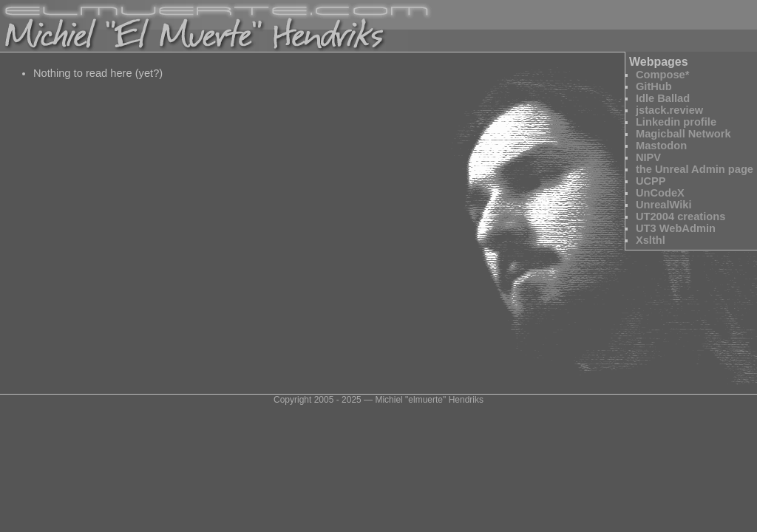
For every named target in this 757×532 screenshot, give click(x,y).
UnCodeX (660, 193)
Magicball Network (683, 134)
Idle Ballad (663, 98)
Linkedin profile (676, 122)
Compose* (662, 75)
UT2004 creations (680, 216)
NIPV (648, 157)
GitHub (654, 86)
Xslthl (651, 240)
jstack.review (669, 110)
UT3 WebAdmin (676, 228)
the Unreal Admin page (695, 169)
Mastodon (661, 146)
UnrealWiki (664, 205)
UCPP (651, 181)
